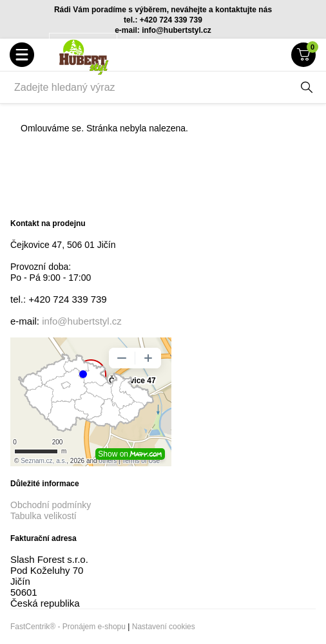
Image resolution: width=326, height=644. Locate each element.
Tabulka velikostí (43, 516)
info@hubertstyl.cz (82, 321)
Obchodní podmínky (51, 505)
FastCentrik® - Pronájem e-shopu (68, 627)
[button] (22, 55)
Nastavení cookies (164, 627)
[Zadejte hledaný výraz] (150, 88)
